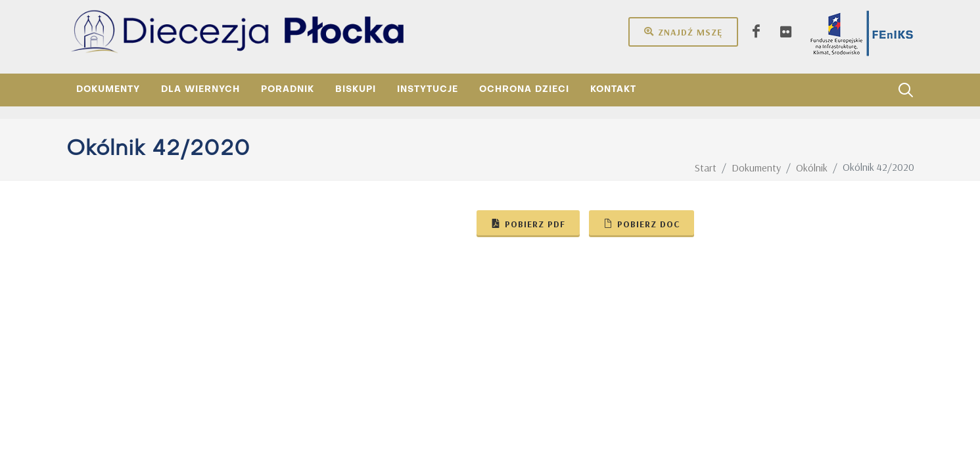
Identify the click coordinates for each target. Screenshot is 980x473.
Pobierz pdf (528, 223)
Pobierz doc (642, 223)
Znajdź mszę (683, 32)
